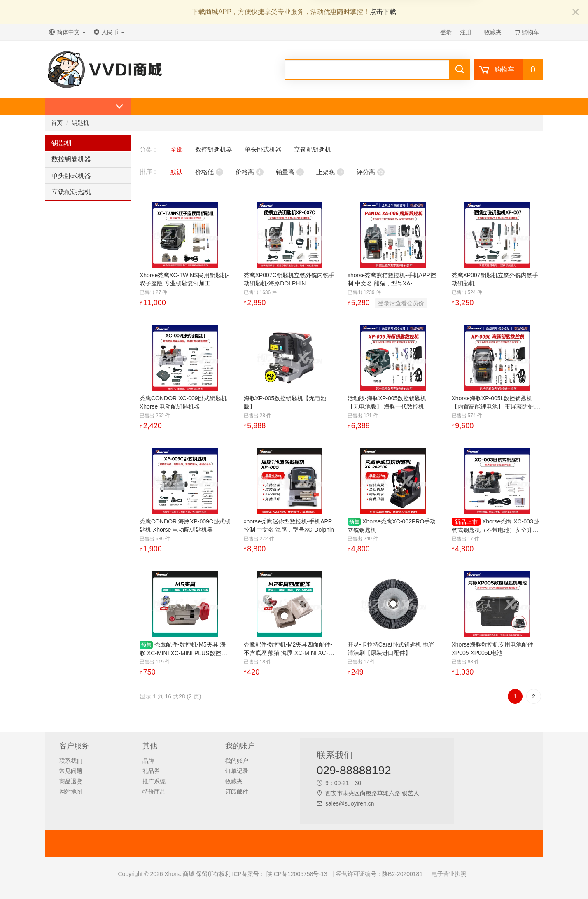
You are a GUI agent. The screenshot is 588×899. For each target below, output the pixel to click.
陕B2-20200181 (402, 874)
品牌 (148, 761)
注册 (466, 32)
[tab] (88, 159)
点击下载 (383, 12)
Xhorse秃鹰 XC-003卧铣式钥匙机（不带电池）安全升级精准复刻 (495, 530)
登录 (446, 32)
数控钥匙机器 (71, 159)
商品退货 (71, 781)
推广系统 (154, 781)
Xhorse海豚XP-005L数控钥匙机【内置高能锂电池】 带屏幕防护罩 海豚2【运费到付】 (496, 406)
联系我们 (71, 761)
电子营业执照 (449, 874)
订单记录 (237, 771)
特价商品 (154, 792)
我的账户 (237, 761)
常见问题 (71, 771)
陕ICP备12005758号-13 (296, 874)
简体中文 (67, 32)
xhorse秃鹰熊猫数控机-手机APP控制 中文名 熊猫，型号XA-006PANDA (392, 283)
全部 (177, 149)
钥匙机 (80, 123)
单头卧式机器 (71, 176)
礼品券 (151, 771)
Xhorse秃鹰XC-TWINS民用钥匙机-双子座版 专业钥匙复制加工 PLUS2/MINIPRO (184, 283)
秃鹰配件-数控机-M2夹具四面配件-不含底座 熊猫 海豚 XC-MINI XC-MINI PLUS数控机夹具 (288, 653)
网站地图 (71, 792)
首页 (57, 123)
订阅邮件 (237, 792)
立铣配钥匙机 (71, 192)
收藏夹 (493, 32)
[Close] (576, 13)
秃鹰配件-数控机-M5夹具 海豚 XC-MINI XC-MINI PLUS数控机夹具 (183, 653)
